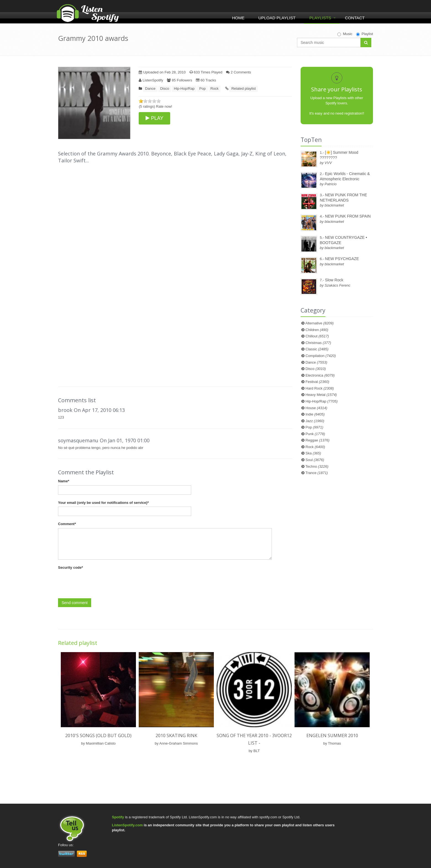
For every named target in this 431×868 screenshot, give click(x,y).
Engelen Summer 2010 (332, 735)
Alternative (320, 323)
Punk (315, 434)
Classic (317, 349)
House (316, 408)
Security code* (70, 567)
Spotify (118, 817)
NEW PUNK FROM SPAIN (348, 216)
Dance (150, 88)
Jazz (315, 421)
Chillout (317, 336)
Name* (64, 481)
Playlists (320, 18)
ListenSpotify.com (127, 825)
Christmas (318, 343)
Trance (317, 473)
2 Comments (238, 72)
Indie (315, 414)
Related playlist (243, 88)
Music (345, 34)
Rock (215, 88)
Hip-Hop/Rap (184, 88)
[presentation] (100, 582)
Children (317, 330)
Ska (313, 453)
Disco (165, 88)
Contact (355, 18)
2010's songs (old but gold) (98, 735)
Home (238, 18)
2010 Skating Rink (176, 735)
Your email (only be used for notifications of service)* (103, 503)
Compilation (321, 356)
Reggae (318, 440)
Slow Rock (334, 280)
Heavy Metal (321, 395)
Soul (315, 460)
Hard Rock (320, 388)
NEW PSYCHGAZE (342, 259)
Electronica (320, 375)
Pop (202, 88)
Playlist (365, 34)
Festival (317, 382)
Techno (317, 466)
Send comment (75, 603)
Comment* (67, 524)
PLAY (154, 118)
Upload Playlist (277, 18)
